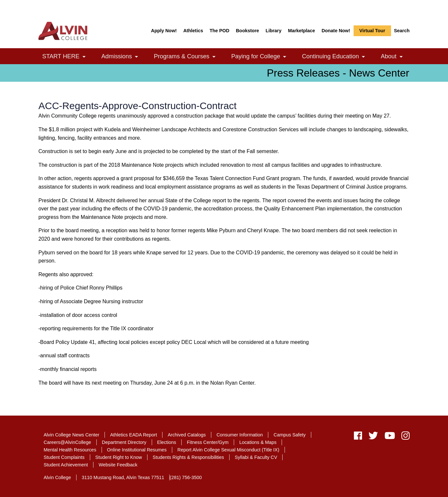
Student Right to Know (119, 457)
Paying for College (262, 57)
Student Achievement (66, 465)
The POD (220, 31)
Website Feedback (118, 465)
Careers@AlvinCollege (67, 442)
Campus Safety (289, 435)
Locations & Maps (258, 442)
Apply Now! (164, 31)
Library (274, 31)
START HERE (68, 57)
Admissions (123, 57)
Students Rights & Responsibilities (188, 457)
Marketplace (301, 31)
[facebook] (358, 437)
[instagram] (404, 437)
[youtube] (390, 437)
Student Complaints (64, 457)
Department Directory (124, 442)
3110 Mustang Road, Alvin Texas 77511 (123, 477)
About (395, 57)
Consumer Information (240, 435)
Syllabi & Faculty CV (256, 457)
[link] (84, 57)
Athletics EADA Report (133, 435)
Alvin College (57, 477)
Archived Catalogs (187, 435)
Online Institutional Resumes (137, 450)
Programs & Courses (188, 57)
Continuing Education (337, 57)
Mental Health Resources (70, 450)
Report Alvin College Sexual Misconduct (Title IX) (228, 450)
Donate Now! (336, 31)
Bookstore (247, 31)
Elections (167, 442)
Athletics (193, 31)
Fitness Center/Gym (208, 442)
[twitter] (373, 437)
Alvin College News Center (71, 435)
